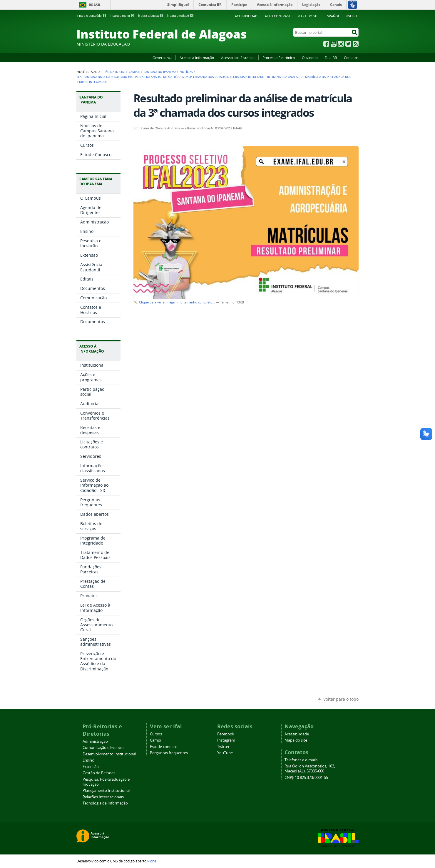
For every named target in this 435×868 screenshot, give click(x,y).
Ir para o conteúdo (91, 16)
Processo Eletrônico (279, 58)
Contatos (351, 58)
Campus (134, 72)
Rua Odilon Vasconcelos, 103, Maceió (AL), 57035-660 (310, 769)
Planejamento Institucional (106, 791)
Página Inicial (114, 72)
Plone (152, 861)
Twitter (348, 44)
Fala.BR (331, 58)
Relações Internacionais (103, 797)
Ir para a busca (151, 16)
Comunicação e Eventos (103, 748)
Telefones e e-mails (301, 760)
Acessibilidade (247, 16)
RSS (356, 44)
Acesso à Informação (197, 58)
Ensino (88, 760)
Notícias (186, 72)
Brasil (95, 5)
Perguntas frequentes (169, 753)
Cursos (156, 734)
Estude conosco (164, 747)
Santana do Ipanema (160, 72)
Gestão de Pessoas (99, 773)
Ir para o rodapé (180, 16)
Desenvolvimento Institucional (109, 754)
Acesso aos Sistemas (238, 58)
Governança (163, 58)
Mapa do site (308, 16)
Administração (95, 741)
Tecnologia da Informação (105, 803)
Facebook (326, 44)
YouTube (334, 44)
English (350, 16)
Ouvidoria (310, 58)
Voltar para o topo (341, 699)
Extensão (91, 767)
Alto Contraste (278, 16)
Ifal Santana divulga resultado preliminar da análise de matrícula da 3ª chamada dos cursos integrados (161, 77)
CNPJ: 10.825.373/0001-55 (306, 778)
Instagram (341, 44)
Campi (155, 740)
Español (333, 16)
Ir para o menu (122, 16)
